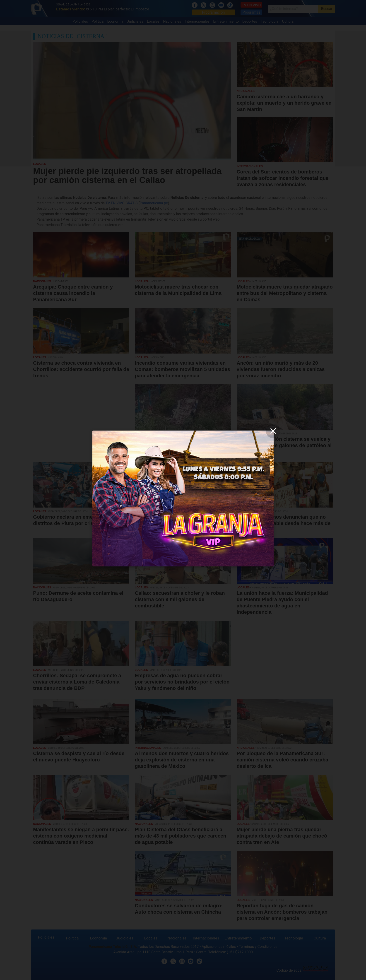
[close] (273, 431)
